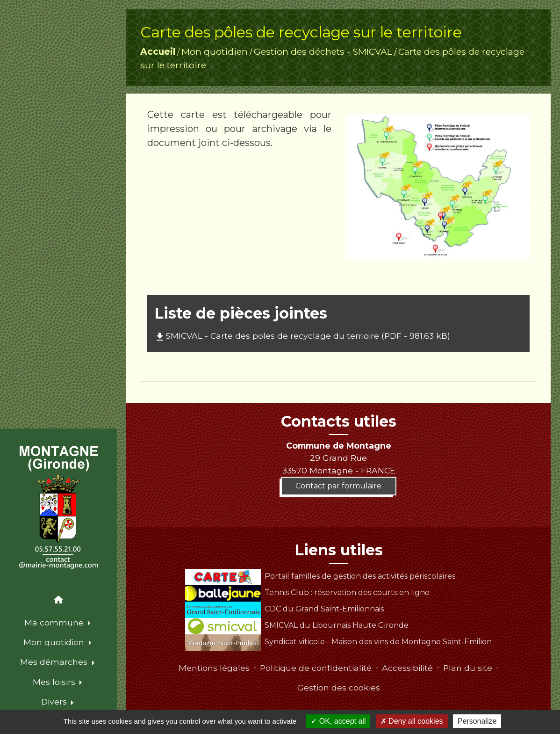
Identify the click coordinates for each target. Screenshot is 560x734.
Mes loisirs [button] (55, 682)
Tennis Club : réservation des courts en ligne (307, 592)
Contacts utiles (339, 422)
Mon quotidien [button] (55, 642)
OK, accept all (338, 721)
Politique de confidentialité (316, 668)
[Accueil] (58, 508)
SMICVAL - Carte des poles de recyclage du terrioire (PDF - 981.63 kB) (302, 336)
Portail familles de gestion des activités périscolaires (320, 576)
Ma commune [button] (55, 622)
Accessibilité (407, 668)
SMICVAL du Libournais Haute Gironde (297, 625)
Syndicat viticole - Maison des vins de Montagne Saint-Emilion (338, 642)
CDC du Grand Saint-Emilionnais (284, 609)
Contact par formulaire (338, 486)
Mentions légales (214, 668)
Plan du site (468, 668)
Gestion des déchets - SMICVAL (323, 51)
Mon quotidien (215, 51)
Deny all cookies (412, 721)
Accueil (158, 51)
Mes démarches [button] (55, 662)
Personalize (477, 721)
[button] (58, 601)
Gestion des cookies (339, 687)
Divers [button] (55, 701)
